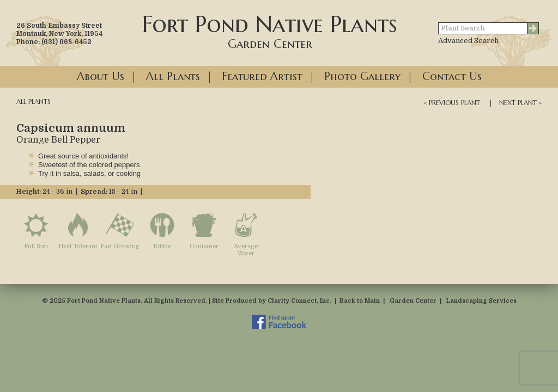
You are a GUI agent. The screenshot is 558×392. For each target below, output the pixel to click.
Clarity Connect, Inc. (299, 301)
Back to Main (360, 301)
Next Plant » (520, 103)
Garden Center (413, 301)
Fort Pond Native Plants (270, 30)
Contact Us (452, 76)
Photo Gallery (362, 76)
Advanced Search (468, 41)
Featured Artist (262, 76)
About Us (101, 76)
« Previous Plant (452, 103)
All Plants (173, 76)
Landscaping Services (481, 301)
